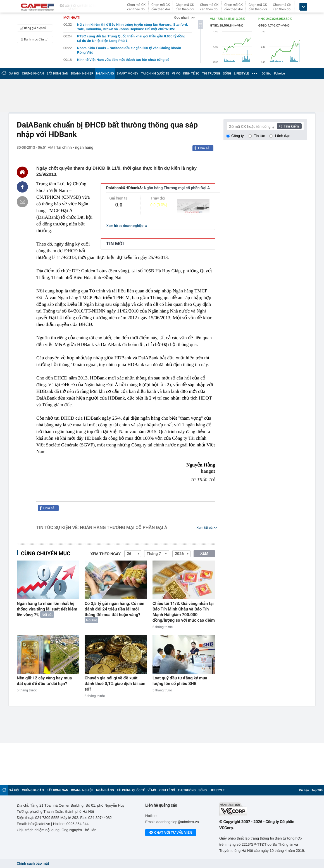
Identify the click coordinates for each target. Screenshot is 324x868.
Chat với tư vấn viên (171, 833)
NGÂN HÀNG (105, 74)
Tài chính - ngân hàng (75, 148)
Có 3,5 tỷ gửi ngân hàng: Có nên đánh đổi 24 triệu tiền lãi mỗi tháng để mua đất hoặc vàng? (115, 609)
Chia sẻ (204, 148)
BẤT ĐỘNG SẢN (57, 74)
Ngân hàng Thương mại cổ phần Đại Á (124, 527)
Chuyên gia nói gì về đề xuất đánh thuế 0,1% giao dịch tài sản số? (115, 684)
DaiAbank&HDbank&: (158, 188)
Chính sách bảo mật (33, 864)
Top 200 (317, 790)
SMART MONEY (128, 74)
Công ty (238, 136)
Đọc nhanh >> (184, 18)
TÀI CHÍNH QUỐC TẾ (155, 74)
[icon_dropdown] (303, 7)
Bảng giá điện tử (32, 28)
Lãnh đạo (283, 136)
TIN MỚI (115, 244)
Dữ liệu (266, 74)
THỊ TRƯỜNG (211, 74)
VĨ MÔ (176, 74)
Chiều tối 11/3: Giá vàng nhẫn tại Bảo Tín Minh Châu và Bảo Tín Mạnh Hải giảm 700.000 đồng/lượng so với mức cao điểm (184, 612)
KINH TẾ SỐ (191, 74)
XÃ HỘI (14, 74)
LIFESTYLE (241, 74)
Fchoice (279, 74)
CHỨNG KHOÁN (33, 74)
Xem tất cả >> (207, 528)
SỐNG (227, 74)
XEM (204, 554)
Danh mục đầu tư (33, 39)
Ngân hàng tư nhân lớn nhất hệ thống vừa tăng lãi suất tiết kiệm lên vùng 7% (47, 609)
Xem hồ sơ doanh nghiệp (127, 226)
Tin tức (259, 136)
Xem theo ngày (106, 554)
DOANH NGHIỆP (82, 74)
